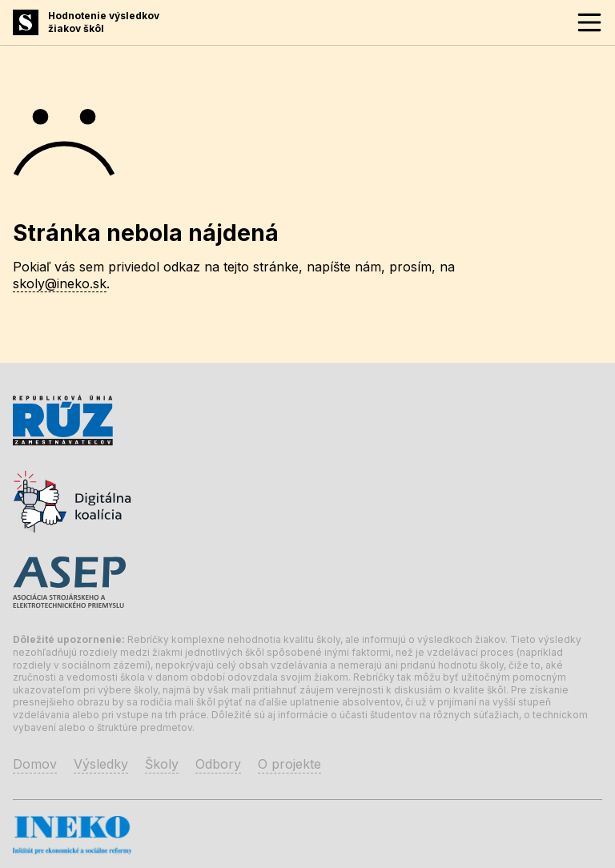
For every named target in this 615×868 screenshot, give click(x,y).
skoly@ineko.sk (60, 283)
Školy (162, 764)
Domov (35, 764)
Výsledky (101, 764)
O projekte (289, 764)
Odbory (218, 764)
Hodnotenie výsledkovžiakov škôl (104, 22)
